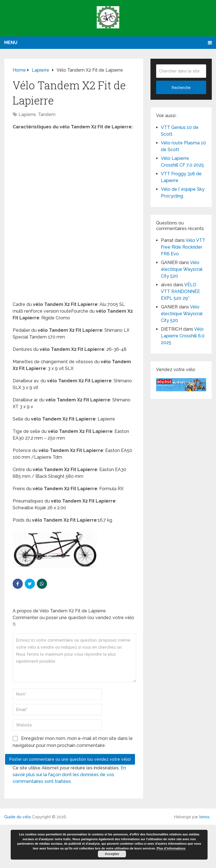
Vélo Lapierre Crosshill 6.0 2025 (183, 336)
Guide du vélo (18, 817)
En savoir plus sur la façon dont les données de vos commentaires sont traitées (69, 775)
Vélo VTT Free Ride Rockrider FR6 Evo (183, 247)
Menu (11, 43)
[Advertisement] (74, 175)
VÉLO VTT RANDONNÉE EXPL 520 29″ (180, 291)
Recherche (181, 88)
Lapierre (27, 114)
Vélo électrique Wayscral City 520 (182, 269)
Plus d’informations (171, 848)
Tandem (47, 114)
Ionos (204, 817)
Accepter (112, 854)
